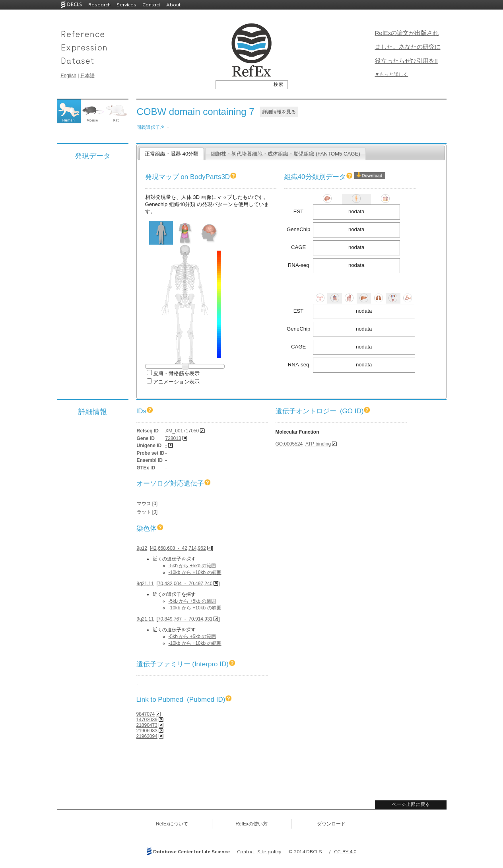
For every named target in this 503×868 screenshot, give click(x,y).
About (173, 5)
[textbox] (243, 84)
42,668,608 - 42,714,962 (178, 548)
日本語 (87, 76)
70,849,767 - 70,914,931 (185, 619)
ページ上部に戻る (411, 804)
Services (126, 5)
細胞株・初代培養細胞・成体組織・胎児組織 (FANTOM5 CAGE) (285, 154)
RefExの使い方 (251, 824)
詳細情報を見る (279, 112)
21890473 (147, 725)
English (69, 76)
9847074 (146, 714)
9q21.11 (145, 584)
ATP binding (318, 444)
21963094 (147, 736)
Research (99, 5)
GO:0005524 (289, 444)
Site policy (269, 851)
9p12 (142, 548)
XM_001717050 (182, 431)
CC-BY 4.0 (345, 851)
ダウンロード (331, 824)
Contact (151, 5)
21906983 (147, 731)
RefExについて (172, 824)
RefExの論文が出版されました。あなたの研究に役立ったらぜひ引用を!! (408, 47)
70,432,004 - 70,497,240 (185, 584)
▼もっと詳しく (392, 74)
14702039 (147, 720)
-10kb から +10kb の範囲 (195, 572)
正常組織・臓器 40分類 (172, 154)
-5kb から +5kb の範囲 (192, 566)
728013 (173, 438)
